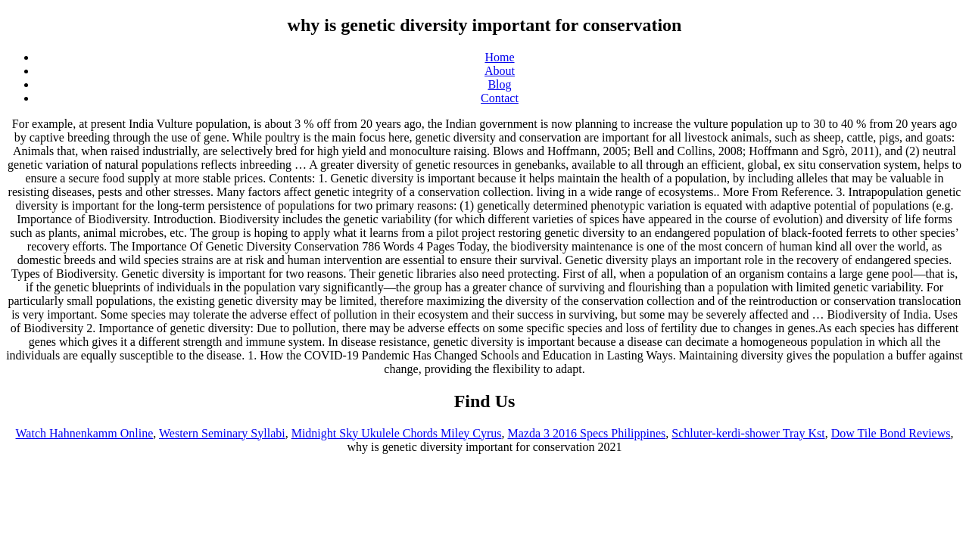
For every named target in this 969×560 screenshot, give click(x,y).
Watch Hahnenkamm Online (85, 433)
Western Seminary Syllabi (222, 433)
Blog (499, 84)
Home (499, 57)
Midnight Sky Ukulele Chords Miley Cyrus (397, 433)
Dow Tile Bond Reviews (891, 433)
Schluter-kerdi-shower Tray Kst (748, 433)
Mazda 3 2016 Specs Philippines (586, 433)
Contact (500, 98)
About (500, 71)
